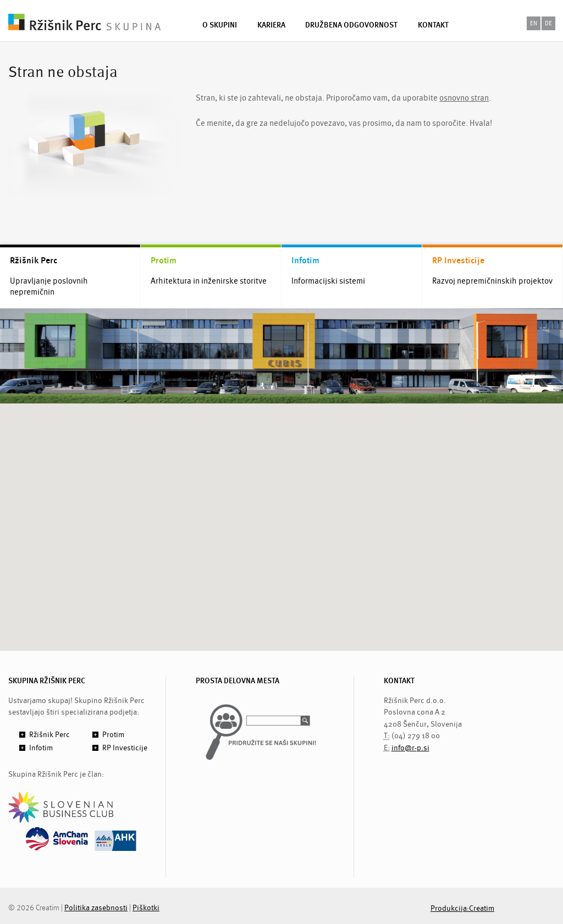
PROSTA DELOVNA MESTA (238, 681)
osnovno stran (464, 98)
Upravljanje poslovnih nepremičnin (49, 287)
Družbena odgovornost (351, 25)
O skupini (220, 25)
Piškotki (146, 908)
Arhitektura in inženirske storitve (209, 281)
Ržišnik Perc (34, 261)
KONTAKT (399, 681)
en (534, 23)
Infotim (305, 261)
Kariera (271, 25)
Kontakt (433, 25)
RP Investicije (458, 261)
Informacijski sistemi (328, 281)
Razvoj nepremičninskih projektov (492, 281)
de (548, 23)
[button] (281, 517)
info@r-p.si (410, 748)
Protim (164, 261)
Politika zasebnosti (96, 908)
